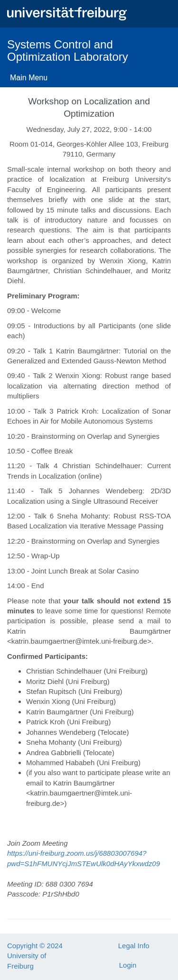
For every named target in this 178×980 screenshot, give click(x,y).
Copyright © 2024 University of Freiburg (35, 956)
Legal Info (134, 946)
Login (128, 965)
